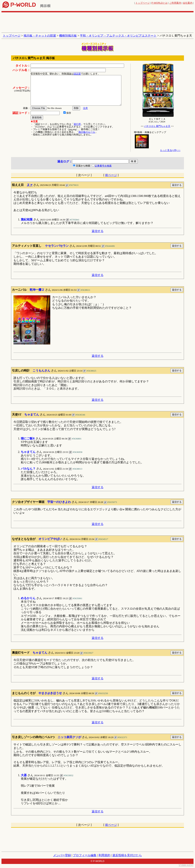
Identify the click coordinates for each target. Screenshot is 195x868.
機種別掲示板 (68, 36)
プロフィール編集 (85, 855)
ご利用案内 (175, 3)
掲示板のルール (87, 132)
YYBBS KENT (186, 865)
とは (160, 3)
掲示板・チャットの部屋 (40, 36)
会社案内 (188, 3)
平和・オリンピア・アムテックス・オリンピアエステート (118, 36)
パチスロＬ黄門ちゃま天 (157, 126)
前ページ (111, 175)
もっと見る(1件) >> (170, 150)
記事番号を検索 (103, 166)
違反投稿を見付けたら (127, 855)
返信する (98, 231)
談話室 (77, 74)
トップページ (143, 3)
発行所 (77, 124)
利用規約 (104, 855)
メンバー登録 (62, 855)
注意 (85, 108)
